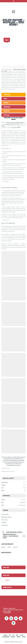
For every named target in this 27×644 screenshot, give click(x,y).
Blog (10, 635)
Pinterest (15, 547)
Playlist (22, 635)
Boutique (5, 635)
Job (13, 635)
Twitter (9, 547)
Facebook (3, 547)
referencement (6, 637)
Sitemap (24, 637)
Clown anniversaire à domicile (14, 532)
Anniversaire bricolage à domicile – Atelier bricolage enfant (11, 536)
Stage (17, 635)
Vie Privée (13, 637)
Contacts (19, 637)
